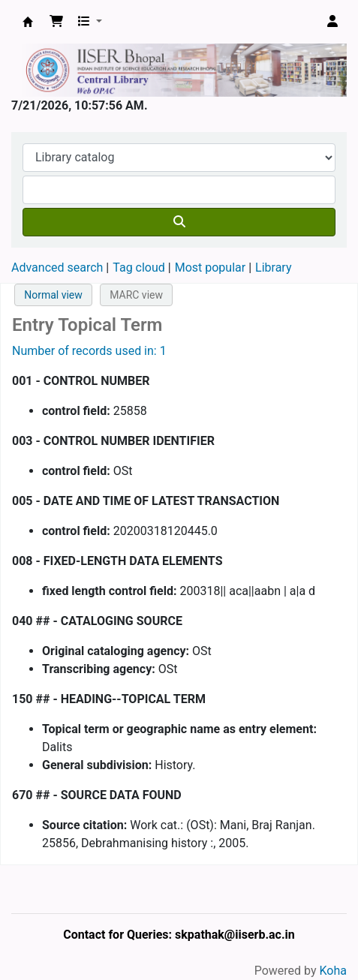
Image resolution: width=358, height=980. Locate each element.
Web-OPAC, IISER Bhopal (28, 22)
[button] (56, 22)
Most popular (210, 268)
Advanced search (57, 268)
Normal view (53, 295)
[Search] (179, 222)
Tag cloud (139, 268)
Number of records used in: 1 (89, 351)
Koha (333, 971)
